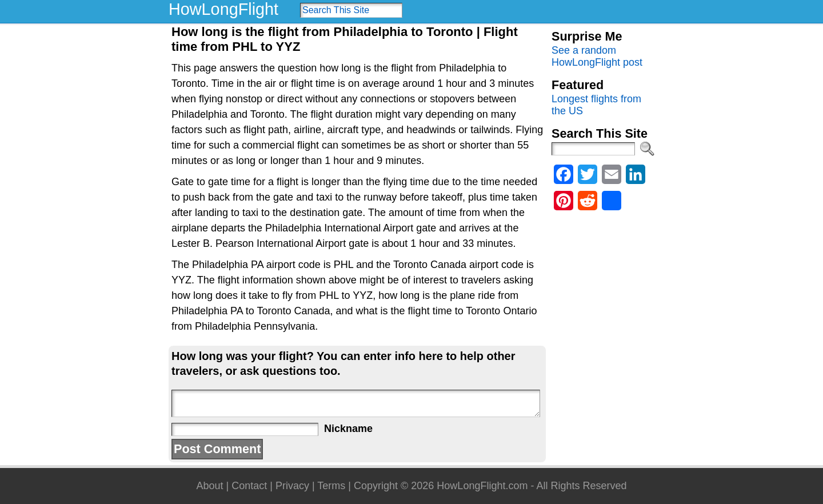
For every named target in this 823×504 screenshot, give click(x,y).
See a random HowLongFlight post (597, 56)
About (209, 486)
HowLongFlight (223, 9)
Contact (249, 486)
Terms (331, 486)
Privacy (292, 486)
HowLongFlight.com (482, 486)
